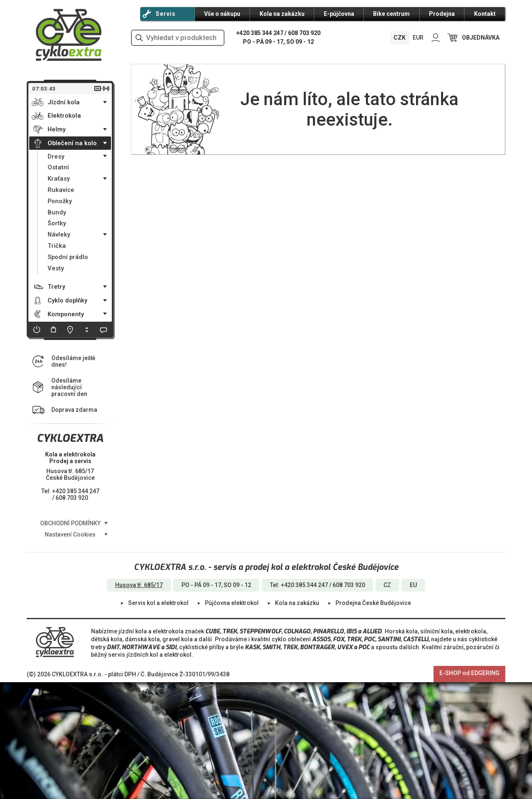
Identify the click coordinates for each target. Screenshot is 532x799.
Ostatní (58, 167)
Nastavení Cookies (70, 534)
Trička (57, 246)
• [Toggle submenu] (105, 102)
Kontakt (485, 14)
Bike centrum (391, 14)
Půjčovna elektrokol (232, 603)
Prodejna (442, 14)
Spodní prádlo (68, 257)
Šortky (57, 223)
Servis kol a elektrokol (158, 603)
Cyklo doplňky (67, 300)
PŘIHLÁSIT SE (436, 38)
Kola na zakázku (282, 14)
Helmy (57, 129)
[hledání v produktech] (178, 38)
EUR (418, 38)
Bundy (57, 212)
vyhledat (139, 38)
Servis (166, 14)
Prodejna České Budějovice (373, 603)
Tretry (56, 287)
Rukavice (61, 190)
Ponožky (60, 201)
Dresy (56, 156)
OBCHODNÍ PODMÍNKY (70, 523)
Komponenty (66, 314)
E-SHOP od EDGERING (469, 673)
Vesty (56, 268)
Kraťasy (59, 179)
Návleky (59, 234)
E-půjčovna (339, 14)
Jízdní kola (64, 102)
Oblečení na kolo (72, 143)
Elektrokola (64, 116)
